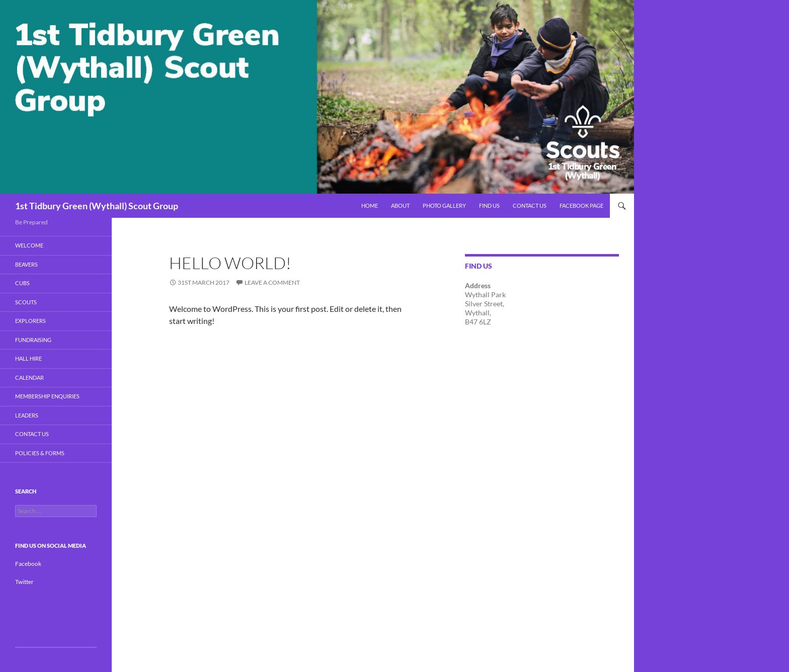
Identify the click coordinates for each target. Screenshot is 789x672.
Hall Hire (28, 358)
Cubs (22, 283)
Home (370, 205)
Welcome (29, 245)
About (400, 205)
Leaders (27, 415)
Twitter (24, 582)
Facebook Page (581, 205)
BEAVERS (26, 264)
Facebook (28, 564)
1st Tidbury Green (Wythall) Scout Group (97, 206)
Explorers (30, 321)
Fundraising (33, 340)
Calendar (29, 377)
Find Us (489, 205)
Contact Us (530, 205)
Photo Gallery (444, 205)
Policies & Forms (40, 453)
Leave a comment (272, 282)
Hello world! (230, 263)
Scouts (26, 302)
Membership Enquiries (47, 396)
